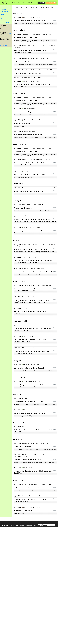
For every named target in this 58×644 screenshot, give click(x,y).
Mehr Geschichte (4, 45)
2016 (32, 7)
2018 (43, 7)
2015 (27, 7)
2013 (17, 7)
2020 (53, 7)
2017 (38, 7)
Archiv (2, 14)
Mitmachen (3, 19)
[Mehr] (55, 20)
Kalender (3, 7)
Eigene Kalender (5, 12)
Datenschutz (29, 623)
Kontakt (22, 623)
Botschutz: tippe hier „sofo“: (41, 623)
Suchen (3, 17)
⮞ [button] (57, 7)
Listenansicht (4, 9)
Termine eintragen (5, 23)
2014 (22, 7)
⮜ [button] (13, 7)
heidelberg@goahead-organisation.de (39, 160)
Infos (53, 620)
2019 (48, 7)
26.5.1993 (9, 33)
